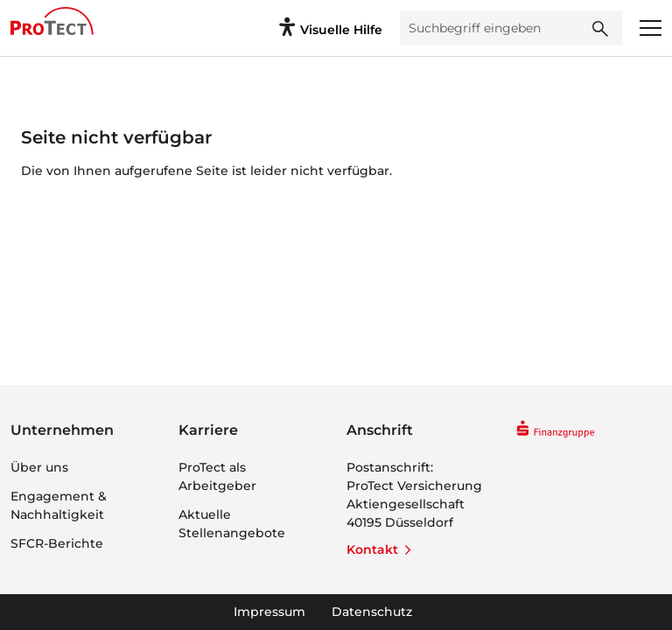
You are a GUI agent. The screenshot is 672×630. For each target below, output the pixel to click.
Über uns (39, 467)
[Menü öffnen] (651, 28)
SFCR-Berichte (57, 543)
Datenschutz (372, 612)
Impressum (269, 612)
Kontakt (372, 549)
